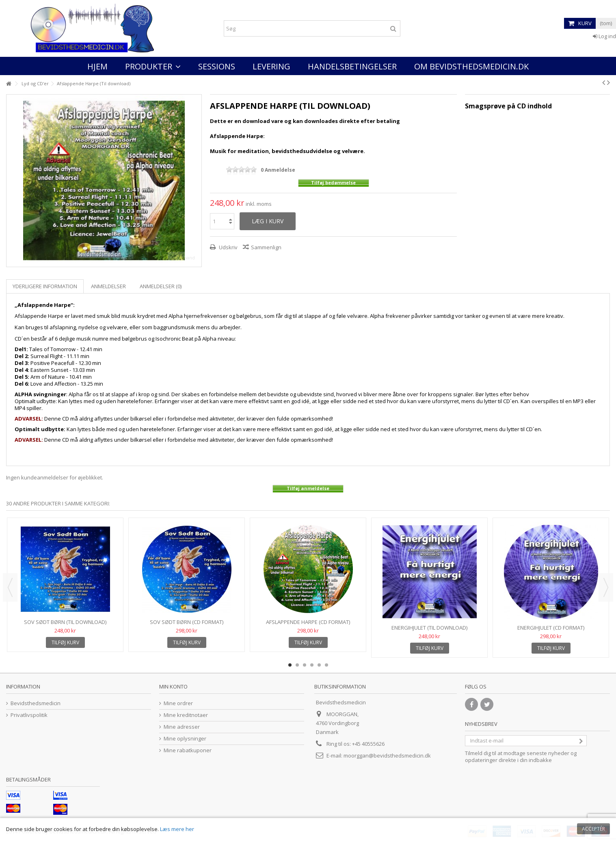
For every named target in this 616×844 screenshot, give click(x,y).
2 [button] (297, 665)
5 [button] (319, 665)
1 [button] (290, 665)
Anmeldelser (108, 286)
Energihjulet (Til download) (429, 628)
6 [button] (326, 665)
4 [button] (312, 665)
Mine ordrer (178, 703)
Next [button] (606, 587)
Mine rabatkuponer (188, 750)
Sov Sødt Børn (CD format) (187, 622)
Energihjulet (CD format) (551, 628)
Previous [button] (10, 587)
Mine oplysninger (185, 739)
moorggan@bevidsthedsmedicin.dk (387, 755)
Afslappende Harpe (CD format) (308, 622)
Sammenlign (266, 247)
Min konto (173, 686)
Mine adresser (182, 727)
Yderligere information (45, 286)
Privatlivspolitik (29, 715)
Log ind (604, 36)
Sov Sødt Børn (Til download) (65, 622)
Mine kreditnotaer (186, 715)
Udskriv (228, 247)
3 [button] (305, 665)
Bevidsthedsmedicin (36, 703)
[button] (153, 66)
